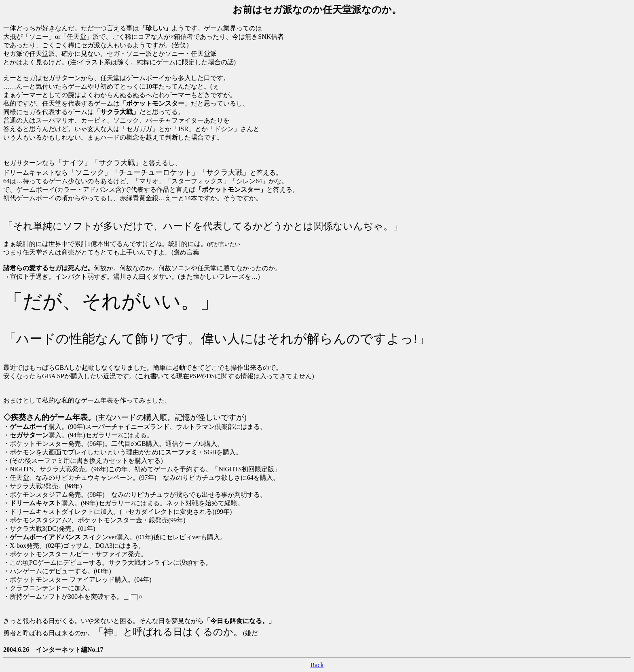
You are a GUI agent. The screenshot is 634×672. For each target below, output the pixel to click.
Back (317, 665)
